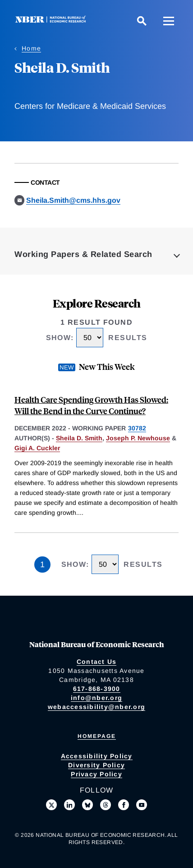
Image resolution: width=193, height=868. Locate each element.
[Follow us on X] (51, 805)
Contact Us (97, 662)
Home (31, 48)
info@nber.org (96, 698)
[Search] (142, 21)
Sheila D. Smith (79, 438)
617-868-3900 (97, 689)
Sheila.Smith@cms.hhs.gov (73, 200)
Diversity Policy (96, 765)
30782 (137, 428)
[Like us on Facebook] (124, 805)
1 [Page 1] (42, 565)
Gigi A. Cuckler (37, 448)
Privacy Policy (96, 774)
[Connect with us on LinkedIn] (69, 805)
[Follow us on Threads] (106, 805)
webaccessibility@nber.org (96, 707)
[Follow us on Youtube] (142, 805)
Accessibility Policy (97, 756)
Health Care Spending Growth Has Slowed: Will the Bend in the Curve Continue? (91, 405)
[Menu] (169, 21)
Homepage (97, 736)
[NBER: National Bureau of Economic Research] (52, 21)
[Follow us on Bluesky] (87, 805)
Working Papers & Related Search (83, 254)
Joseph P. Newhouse (138, 438)
